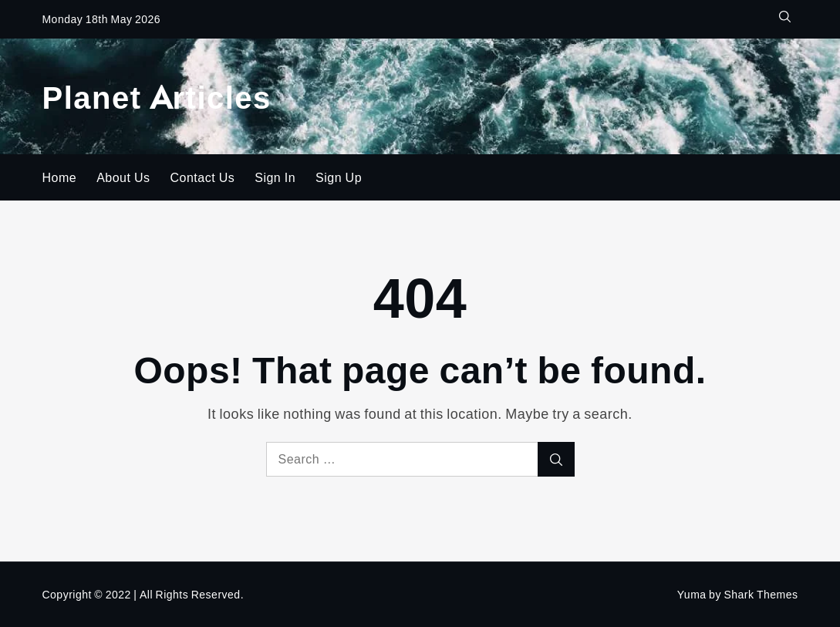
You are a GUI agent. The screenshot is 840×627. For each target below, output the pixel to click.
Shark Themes (761, 594)
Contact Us (203, 177)
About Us (123, 177)
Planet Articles (156, 96)
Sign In (275, 177)
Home (59, 177)
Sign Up (339, 177)
